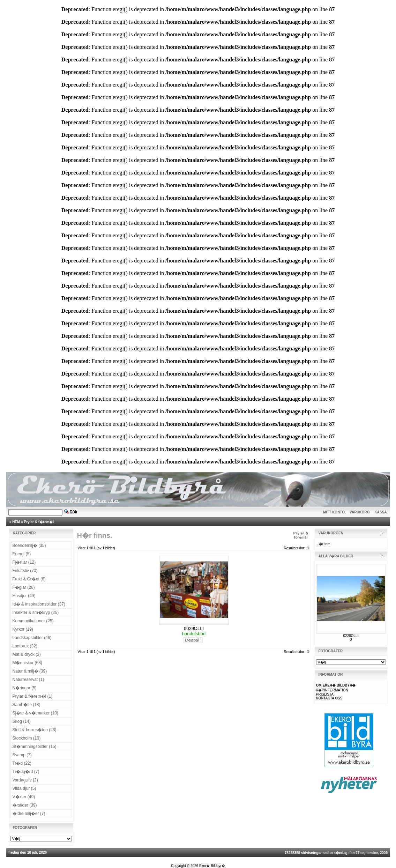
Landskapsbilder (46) (32, 638)
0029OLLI (194, 628)
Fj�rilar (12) (24, 562)
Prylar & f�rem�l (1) (33, 696)
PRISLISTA (325, 694)
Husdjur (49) (24, 596)
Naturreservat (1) (28, 680)
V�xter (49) (24, 797)
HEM (16, 522)
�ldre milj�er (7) (29, 814)
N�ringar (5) (25, 688)
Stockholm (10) (27, 738)
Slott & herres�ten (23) (35, 730)
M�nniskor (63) (27, 663)
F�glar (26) (24, 587)
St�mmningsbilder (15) (35, 747)
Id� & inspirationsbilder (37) (39, 604)
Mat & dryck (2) (27, 654)
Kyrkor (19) (23, 629)
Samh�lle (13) (27, 705)
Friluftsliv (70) (25, 571)
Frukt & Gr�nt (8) (29, 579)
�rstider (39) (25, 805)
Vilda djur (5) (24, 788)
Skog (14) (22, 721)
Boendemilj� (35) (29, 546)
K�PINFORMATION (332, 690)
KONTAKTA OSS (329, 698)
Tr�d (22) (22, 763)
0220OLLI (351, 636)
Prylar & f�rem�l (39, 522)
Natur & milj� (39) (30, 671)
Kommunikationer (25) (33, 621)
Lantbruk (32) (25, 646)
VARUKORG (360, 512)
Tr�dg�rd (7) (26, 772)
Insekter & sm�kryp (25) (36, 613)
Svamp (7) (22, 755)
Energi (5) (22, 554)
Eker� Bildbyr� (212, 866)
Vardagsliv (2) (25, 780)
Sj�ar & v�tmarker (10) (35, 713)
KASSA (381, 512)
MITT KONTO (334, 512)
